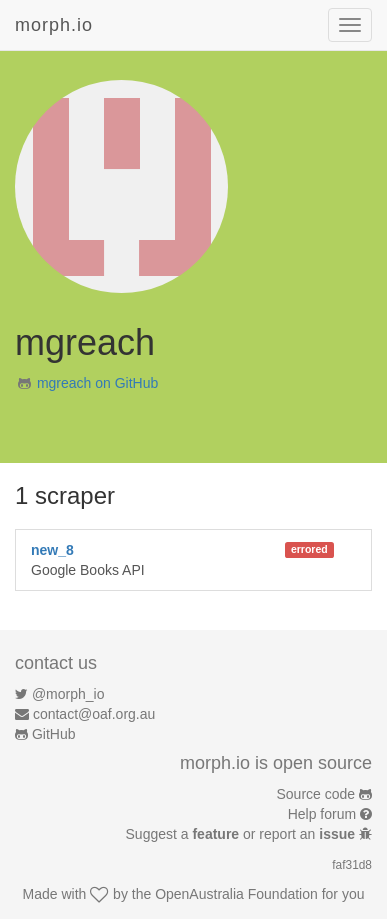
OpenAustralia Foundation (236, 894)
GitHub (54, 734)
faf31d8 (352, 865)
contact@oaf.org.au (94, 714)
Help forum (322, 814)
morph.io (54, 25)
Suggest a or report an (242, 834)
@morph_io (68, 694)
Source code (316, 794)
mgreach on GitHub (97, 383)
